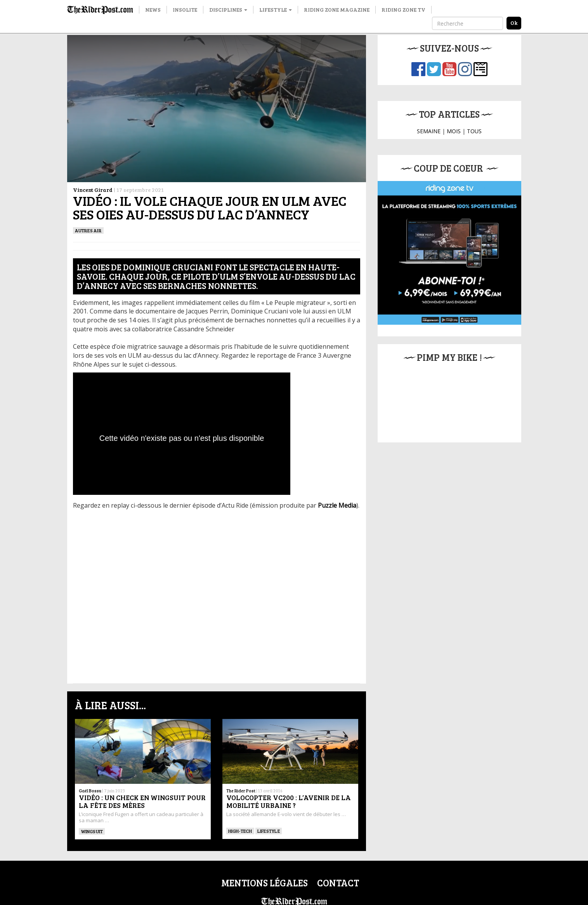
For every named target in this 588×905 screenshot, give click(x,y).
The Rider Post (241, 791)
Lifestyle (276, 10)
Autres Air (88, 230)
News (153, 10)
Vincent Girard (93, 190)
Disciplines (228, 10)
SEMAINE (429, 131)
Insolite (185, 10)
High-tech (240, 831)
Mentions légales (265, 883)
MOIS (454, 131)
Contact (338, 883)
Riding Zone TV (403, 10)
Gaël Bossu (90, 791)
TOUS (474, 131)
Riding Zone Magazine (337, 10)
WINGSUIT (92, 831)
